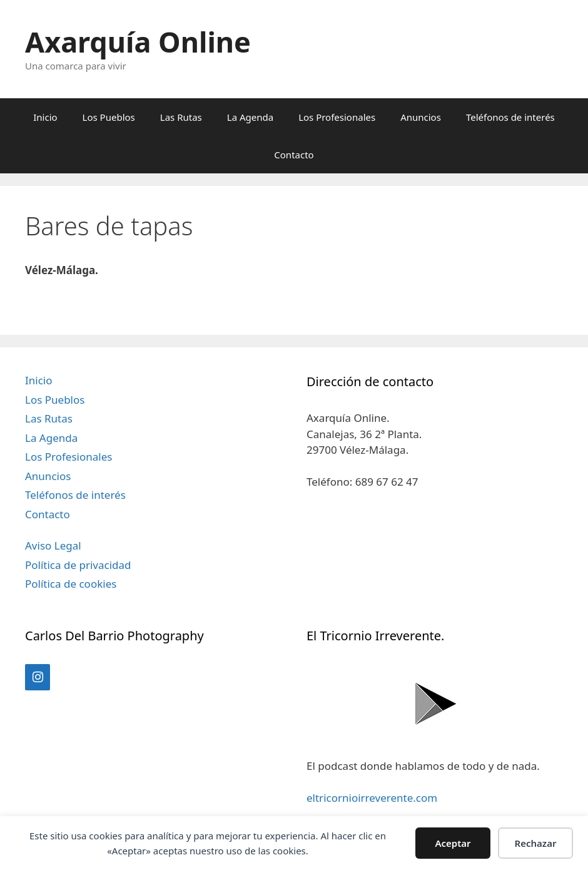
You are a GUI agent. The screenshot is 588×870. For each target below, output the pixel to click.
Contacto (294, 155)
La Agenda (250, 117)
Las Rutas (181, 117)
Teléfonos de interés (510, 117)
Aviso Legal (53, 545)
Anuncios (421, 117)
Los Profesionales (337, 117)
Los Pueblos (109, 117)
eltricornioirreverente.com (372, 798)
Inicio (45, 117)
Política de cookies (71, 584)
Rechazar (536, 843)
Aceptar (453, 843)
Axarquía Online (138, 42)
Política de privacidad (78, 565)
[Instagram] (38, 677)
